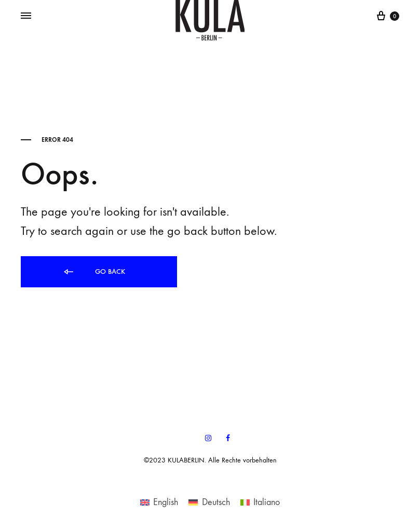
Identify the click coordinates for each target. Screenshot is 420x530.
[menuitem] (159, 502)
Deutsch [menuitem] (216, 502)
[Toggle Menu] (26, 16)
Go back (94, 272)
